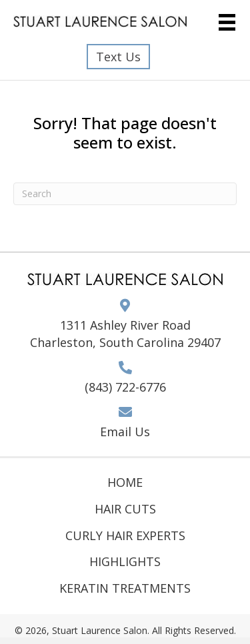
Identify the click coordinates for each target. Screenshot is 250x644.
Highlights (125, 561)
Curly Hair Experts (125, 535)
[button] (118, 57)
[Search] (125, 194)
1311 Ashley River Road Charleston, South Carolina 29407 (125, 334)
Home (125, 482)
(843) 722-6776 (125, 387)
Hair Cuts (125, 509)
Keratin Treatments (125, 588)
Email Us (125, 432)
